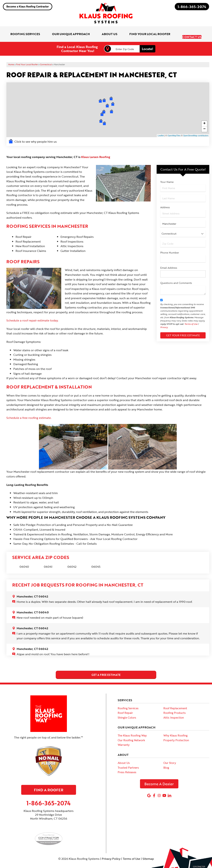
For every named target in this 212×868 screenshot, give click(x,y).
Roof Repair (125, 706)
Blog (166, 761)
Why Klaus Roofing (175, 729)
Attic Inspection (174, 711)
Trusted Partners (128, 761)
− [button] (204, 123)
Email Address (169, 261)
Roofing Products (175, 706)
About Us (124, 756)
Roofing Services (128, 702)
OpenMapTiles (174, 129)
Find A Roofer (49, 783)
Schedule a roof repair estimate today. (32, 314)
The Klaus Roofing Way (132, 729)
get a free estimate (106, 669)
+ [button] (204, 117)
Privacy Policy (111, 852)
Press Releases (127, 766)
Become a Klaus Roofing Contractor (28, 6)
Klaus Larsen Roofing (96, 151)
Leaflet (161, 129)
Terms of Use (191, 318)
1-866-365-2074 (192, 7)
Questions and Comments (176, 277)
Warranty (124, 738)
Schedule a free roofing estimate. (29, 412)
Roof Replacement (175, 702)
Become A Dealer (159, 777)
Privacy (164, 321)
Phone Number (170, 246)
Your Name (167, 176)
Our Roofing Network (131, 734)
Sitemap (148, 852)
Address (165, 201)
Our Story (170, 756)
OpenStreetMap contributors (196, 129)
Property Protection (176, 734)
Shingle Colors (127, 711)
